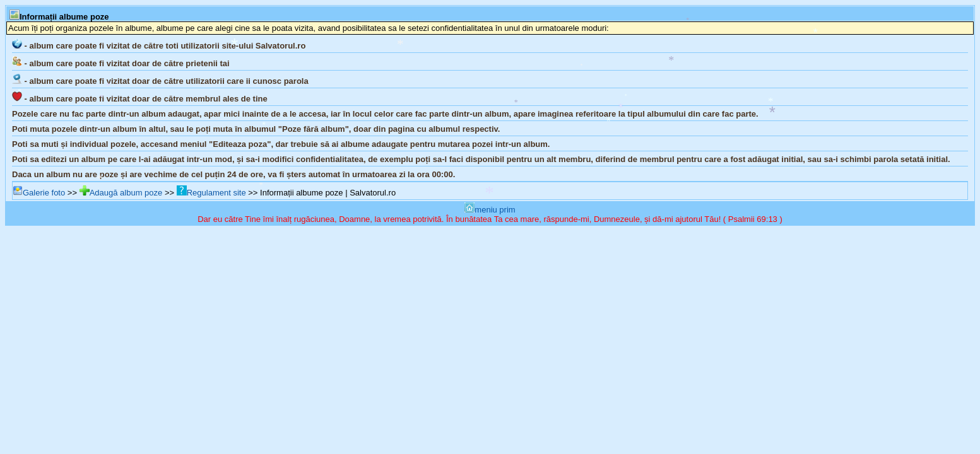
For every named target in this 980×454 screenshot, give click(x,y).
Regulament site (211, 193)
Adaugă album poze (121, 193)
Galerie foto (39, 193)
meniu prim (490, 210)
